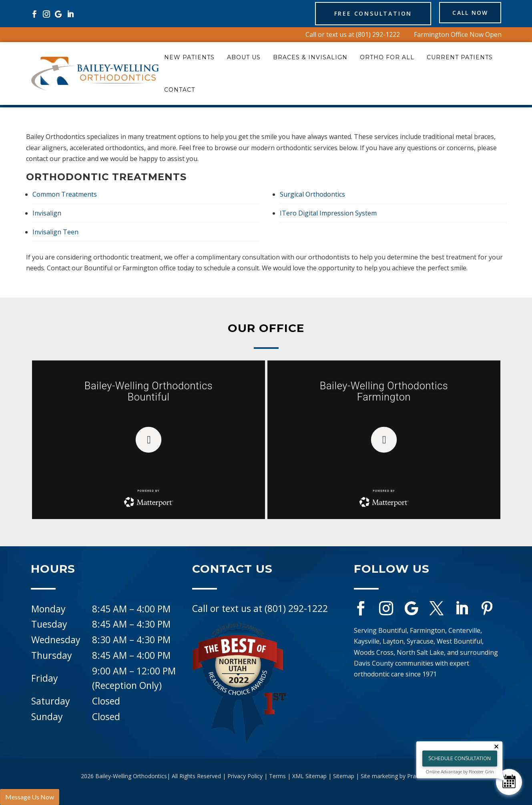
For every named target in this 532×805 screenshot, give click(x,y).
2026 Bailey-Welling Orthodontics (124, 776)
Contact (180, 90)
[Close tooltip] (496, 747)
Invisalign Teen (55, 232)
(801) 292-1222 (378, 34)
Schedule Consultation (460, 758)
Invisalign (47, 213)
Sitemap (344, 776)
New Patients (189, 57)
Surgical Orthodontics (312, 194)
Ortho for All (387, 57)
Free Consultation (359, 13)
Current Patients (460, 57)
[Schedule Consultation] (509, 782)
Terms (277, 776)
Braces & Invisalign (310, 57)
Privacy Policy (245, 776)
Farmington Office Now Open (458, 34)
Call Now (463, 13)
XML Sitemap (309, 776)
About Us (244, 57)
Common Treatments (65, 194)
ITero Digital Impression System (328, 213)
